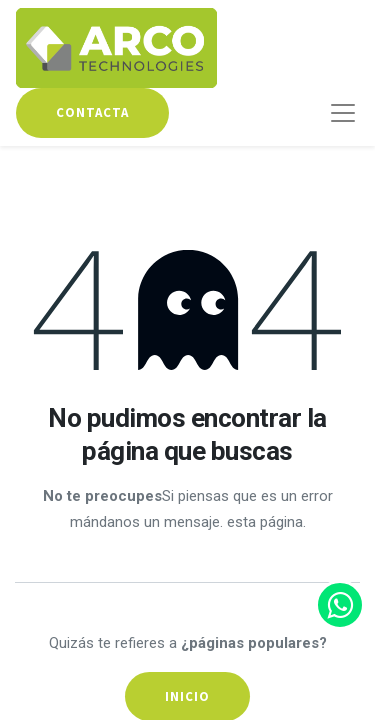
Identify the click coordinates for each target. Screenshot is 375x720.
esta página (265, 522)
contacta (92, 112)
